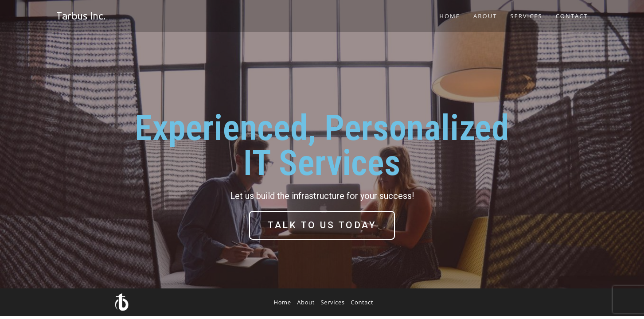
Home (283, 302)
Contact (362, 302)
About (306, 302)
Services (333, 302)
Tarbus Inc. (81, 16)
